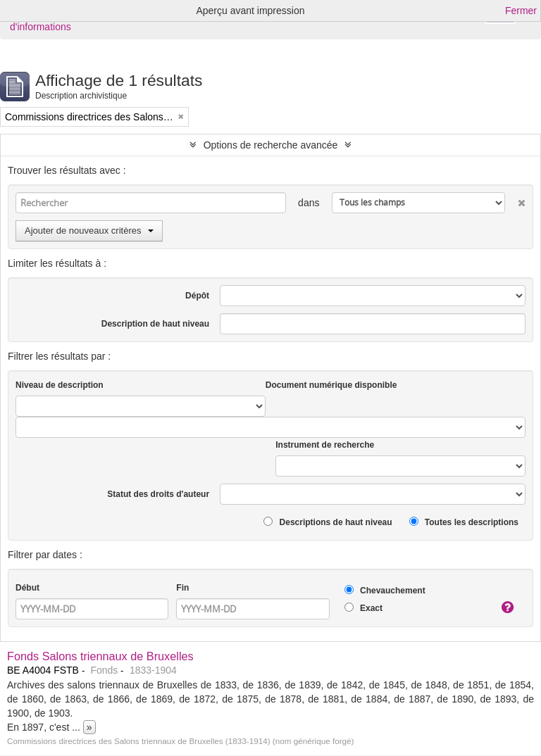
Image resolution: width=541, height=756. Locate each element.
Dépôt (197, 296)
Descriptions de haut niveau (328, 522)
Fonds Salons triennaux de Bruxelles (100, 656)
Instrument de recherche (325, 445)
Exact (363, 608)
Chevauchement (385, 590)
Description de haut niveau (155, 324)
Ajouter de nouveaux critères (89, 231)
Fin (182, 588)
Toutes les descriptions (464, 522)
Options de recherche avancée (271, 145)
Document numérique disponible (331, 385)
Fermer (521, 11)
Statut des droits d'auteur (158, 494)
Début (27, 588)
